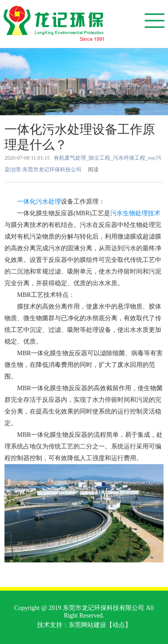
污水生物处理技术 (135, 213)
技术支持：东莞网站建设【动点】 (84, 625)
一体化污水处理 (39, 202)
